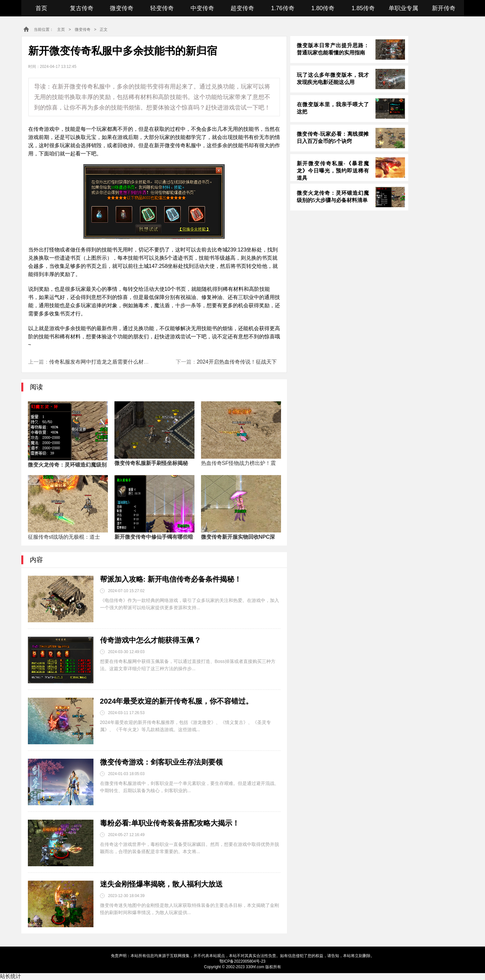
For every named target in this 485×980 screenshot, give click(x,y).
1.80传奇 (323, 8)
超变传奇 (242, 8)
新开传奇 (444, 8)
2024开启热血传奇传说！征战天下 (237, 362)
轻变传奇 (162, 8)
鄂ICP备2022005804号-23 (242, 961)
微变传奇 (122, 8)
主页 (61, 30)
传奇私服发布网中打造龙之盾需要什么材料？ (102, 362)
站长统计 (10, 976)
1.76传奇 (283, 8)
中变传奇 (202, 8)
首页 (41, 8)
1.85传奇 (363, 8)
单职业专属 (403, 8)
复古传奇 (82, 8)
